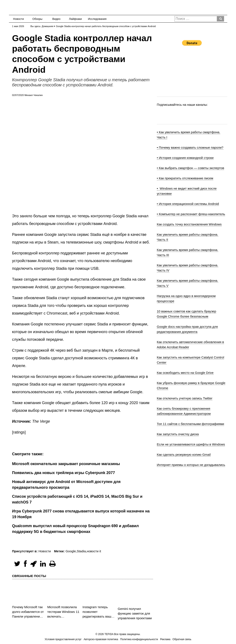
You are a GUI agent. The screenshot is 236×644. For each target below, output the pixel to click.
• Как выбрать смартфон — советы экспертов (191, 168)
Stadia (81, 551)
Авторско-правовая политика (101, 639)
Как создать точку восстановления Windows (189, 224)
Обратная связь (182, 639)
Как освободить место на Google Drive (185, 373)
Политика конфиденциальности (139, 639)
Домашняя (48, 26)
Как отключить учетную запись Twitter (185, 398)
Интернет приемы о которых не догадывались (191, 465)
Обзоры (37, 19)
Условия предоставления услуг (63, 639)
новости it (94, 551)
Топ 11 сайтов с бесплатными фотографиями (191, 424)
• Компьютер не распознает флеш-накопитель (191, 214)
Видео (56, 19)
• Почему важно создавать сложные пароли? (190, 147)
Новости (18, 19)
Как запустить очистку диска (178, 434)
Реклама (165, 639)
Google (71, 551)
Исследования (96, 19)
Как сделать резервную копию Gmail (184, 455)
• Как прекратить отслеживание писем (185, 178)
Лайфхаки (75, 19)
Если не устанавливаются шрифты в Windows (191, 444)
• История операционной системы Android (188, 204)
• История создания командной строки (185, 158)
